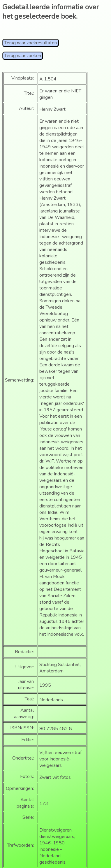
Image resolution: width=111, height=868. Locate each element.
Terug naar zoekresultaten (31, 43)
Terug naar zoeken (23, 56)
